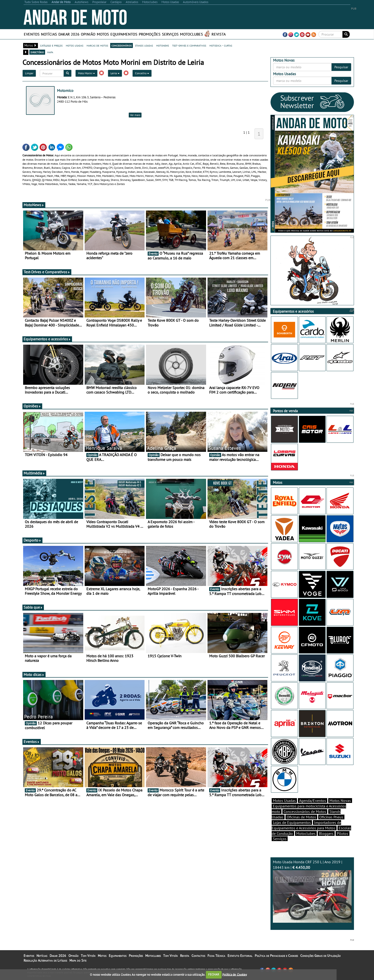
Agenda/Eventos (313, 801)
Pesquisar (341, 67)
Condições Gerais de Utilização (320, 956)
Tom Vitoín (88, 956)
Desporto (32, 540)
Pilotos (343, 833)
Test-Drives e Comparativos (47, 272)
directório (37, 52)
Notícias (49, 34)
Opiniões (32, 406)
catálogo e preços (51, 45)
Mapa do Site (78, 960)
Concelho (142, 73)
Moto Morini (86, 73)
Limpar (29, 73)
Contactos (198, 956)
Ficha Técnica (216, 956)
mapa (50, 52)
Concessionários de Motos (305, 811)
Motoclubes (192, 34)
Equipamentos (124, 34)
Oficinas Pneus (331, 817)
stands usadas (144, 45)
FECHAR (214, 974)
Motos (103, 34)
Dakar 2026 (69, 34)
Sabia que (33, 607)
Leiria (115, 73)
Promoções (150, 34)
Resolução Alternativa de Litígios (45, 960)
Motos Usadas (284, 801)
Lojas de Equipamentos (292, 822)
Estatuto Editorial (240, 956)
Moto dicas (34, 674)
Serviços (170, 34)
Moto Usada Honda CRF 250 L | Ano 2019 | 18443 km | (312, 891)
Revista (219, 34)
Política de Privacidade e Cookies (276, 956)
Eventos (32, 34)
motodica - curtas (221, 45)
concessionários (122, 45)
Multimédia (34, 473)
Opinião (88, 34)
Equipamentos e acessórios (47, 339)
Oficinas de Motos (301, 817)
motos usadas (75, 45)
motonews (163, 45)
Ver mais (135, 115)
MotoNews (34, 205)
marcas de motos (97, 45)
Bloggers (326, 833)
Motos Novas (340, 801)
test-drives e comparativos (189, 45)
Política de (234, 974)
